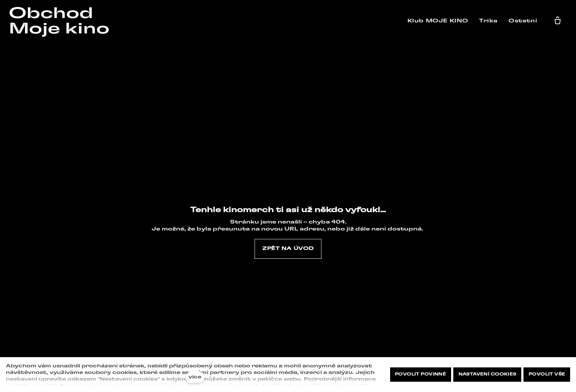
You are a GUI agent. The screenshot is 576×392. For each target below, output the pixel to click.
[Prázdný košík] (559, 21)
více (195, 377)
